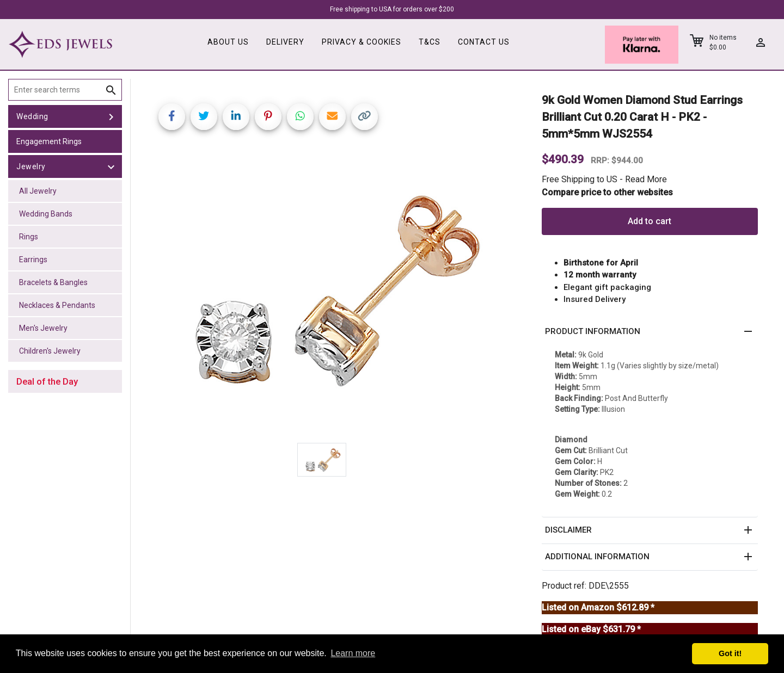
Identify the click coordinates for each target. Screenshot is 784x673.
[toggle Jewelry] (111, 166)
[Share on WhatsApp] (300, 117)
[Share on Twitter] (204, 117)
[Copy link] (365, 117)
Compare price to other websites (607, 192)
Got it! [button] (730, 653)
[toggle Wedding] (111, 116)
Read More (646, 179)
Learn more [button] (353, 653)
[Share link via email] (332, 117)
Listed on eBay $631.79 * (591, 629)
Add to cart (650, 221)
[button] (650, 332)
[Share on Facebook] (172, 117)
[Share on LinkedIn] (236, 117)
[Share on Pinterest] (268, 117)
